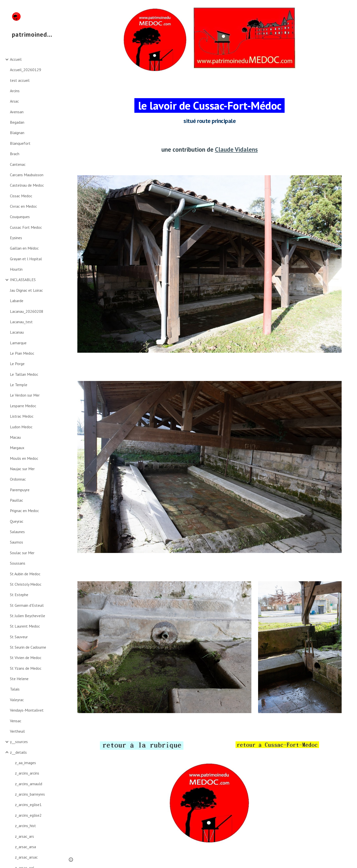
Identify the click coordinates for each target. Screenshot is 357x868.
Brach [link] (15, 154)
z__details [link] (18, 752)
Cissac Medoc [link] (21, 196)
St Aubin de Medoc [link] (25, 574)
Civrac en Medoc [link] (23, 206)
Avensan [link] (17, 112)
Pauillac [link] (16, 500)
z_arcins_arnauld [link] (29, 784)
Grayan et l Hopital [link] (26, 259)
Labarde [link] (17, 301)
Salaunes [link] (17, 532)
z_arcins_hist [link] (25, 826)
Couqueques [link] (20, 217)
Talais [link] (15, 689)
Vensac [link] (16, 721)
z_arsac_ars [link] (24, 836)
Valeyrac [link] (17, 700)
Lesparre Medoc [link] (23, 406)
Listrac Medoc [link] (22, 416)
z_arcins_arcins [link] (27, 773)
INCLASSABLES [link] (23, 280)
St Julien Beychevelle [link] (28, 616)
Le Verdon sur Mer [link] (25, 395)
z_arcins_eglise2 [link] (28, 815)
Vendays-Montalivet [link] (27, 710)
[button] (351, 7)
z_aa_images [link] (25, 763)
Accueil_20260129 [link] (26, 70)
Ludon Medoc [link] (21, 427)
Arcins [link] (15, 91)
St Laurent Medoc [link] (25, 626)
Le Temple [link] (19, 385)
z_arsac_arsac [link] (26, 857)
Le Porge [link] (17, 364)
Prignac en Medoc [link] (24, 511)
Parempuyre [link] (20, 490)
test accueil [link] (20, 80)
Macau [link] (15, 437)
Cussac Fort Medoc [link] (26, 227)
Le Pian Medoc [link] (22, 353)
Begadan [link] (17, 122)
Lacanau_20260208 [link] (27, 311)
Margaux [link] (17, 448)
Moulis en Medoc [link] (24, 458)
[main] (210, 106)
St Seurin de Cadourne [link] (28, 647)
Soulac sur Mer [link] (22, 553)
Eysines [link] (16, 238)
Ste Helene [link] (19, 679)
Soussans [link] (18, 563)
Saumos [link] (16, 542)
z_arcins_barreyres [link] (30, 794)
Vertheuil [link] (17, 731)
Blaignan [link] (17, 133)
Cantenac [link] (18, 164)
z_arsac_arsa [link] (25, 847)
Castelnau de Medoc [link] (27, 185)
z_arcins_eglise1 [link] (28, 805)
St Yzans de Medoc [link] (26, 668)
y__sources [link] (19, 742)
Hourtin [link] (16, 269)
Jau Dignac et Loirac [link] (26, 290)
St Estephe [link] (19, 595)
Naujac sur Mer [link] (22, 469)
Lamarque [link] (18, 343)
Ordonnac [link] (18, 479)
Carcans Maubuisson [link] (27, 175)
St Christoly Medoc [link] (26, 584)
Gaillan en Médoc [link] (24, 248)
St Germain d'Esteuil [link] (27, 605)
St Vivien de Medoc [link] (26, 658)
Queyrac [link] (17, 521)
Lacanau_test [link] (21, 322)
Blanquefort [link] (20, 143)
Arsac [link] (14, 101)
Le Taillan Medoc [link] (24, 374)
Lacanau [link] (17, 332)
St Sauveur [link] (19, 637)
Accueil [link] (16, 59)
